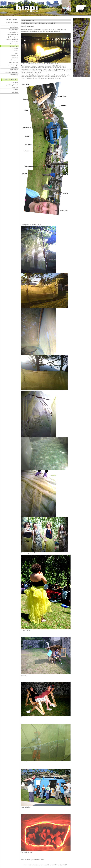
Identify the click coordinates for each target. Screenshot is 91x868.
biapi (61, 865)
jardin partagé (13, 65)
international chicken (12, 39)
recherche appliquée (11, 72)
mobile (16, 51)
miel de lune (14, 55)
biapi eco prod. (11, 80)
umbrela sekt (14, 75)
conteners (15, 58)
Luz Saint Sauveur (41, 23)
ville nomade (14, 60)
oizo (16, 53)
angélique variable (12, 22)
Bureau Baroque (36, 73)
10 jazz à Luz (14, 46)
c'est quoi (15, 82)
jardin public (14, 70)
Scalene (26, 73)
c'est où (15, 90)
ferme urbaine (13, 32)
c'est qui (15, 87)
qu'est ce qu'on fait (12, 85)
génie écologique (12, 35)
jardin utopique (13, 37)
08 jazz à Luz (14, 42)
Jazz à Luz (45, 30)
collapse (15, 48)
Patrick (28, 860)
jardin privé (14, 67)
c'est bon (15, 92)
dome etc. (15, 25)
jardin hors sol (13, 62)
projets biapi (11, 20)
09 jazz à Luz (14, 44)
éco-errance (14, 27)
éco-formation (13, 30)
